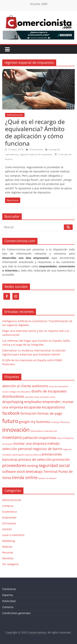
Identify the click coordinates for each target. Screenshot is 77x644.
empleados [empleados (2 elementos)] (33, 402)
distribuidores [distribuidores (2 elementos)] (13, 396)
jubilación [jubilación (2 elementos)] (30, 438)
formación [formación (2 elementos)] (29, 413)
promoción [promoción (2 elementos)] (61, 459)
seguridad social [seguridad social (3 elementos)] (54, 465)
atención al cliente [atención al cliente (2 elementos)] (17, 386)
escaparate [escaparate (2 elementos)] (32, 407)
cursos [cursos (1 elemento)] (5, 392)
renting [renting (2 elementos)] (32, 466)
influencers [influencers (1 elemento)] (65, 422)
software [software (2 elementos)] (9, 471)
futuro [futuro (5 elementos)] (10, 421)
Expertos (8, 595)
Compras (8, 506)
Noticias (7, 547)
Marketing (9, 541)
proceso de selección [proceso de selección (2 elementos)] (35, 459)
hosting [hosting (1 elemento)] (55, 422)
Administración (15, 115)
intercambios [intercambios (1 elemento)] (37, 431)
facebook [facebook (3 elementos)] (11, 413)
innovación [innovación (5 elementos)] (16, 430)
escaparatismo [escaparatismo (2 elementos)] (53, 407)
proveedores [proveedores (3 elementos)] (14, 465)
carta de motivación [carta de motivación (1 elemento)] (59, 386)
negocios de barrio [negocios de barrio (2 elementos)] (47, 449)
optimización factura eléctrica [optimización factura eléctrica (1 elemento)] (27, 455)
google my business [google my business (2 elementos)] (35, 422)
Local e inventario (13, 535)
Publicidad (9, 601)
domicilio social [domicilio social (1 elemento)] (48, 397)
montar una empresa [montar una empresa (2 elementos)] (30, 443)
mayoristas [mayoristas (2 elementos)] (48, 438)
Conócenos (9, 589)
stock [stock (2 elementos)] (21, 471)
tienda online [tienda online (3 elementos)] (25, 477)
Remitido (8, 558)
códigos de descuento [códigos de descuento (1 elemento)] (20, 392)
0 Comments (34, 149)
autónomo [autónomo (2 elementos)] (40, 386)
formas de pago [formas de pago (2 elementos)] (50, 413)
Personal (8, 552)
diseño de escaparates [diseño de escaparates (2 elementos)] (49, 391)
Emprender (9, 517)
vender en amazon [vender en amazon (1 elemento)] (47, 478)
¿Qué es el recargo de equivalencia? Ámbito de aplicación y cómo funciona (35, 132)
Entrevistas (9, 523)
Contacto (8, 607)
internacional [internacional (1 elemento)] (50, 431)
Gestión (7, 529)
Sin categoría (10, 564)
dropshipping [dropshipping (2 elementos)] (13, 402)
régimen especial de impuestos (36, 154)
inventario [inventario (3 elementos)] (12, 437)
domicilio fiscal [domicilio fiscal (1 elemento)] (32, 397)
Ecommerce (10, 512)
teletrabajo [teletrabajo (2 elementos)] (34, 471)
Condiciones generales (16, 613)
